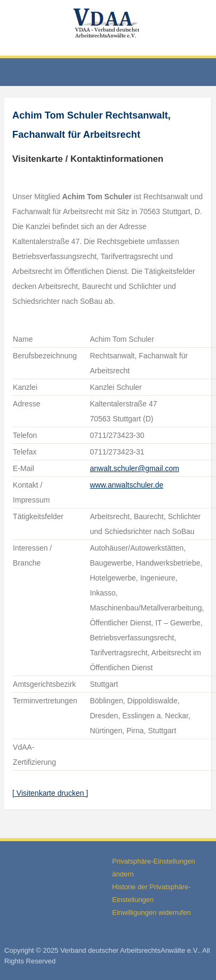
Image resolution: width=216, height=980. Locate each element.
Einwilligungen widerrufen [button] (151, 912)
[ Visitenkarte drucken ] (50, 793)
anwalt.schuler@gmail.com (134, 468)
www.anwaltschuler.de (126, 485)
